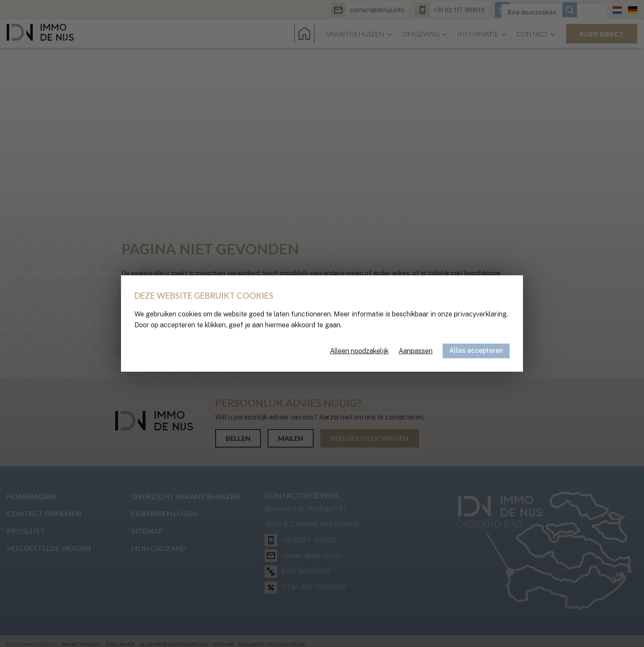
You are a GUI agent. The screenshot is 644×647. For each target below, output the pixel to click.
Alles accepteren (476, 351)
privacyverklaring (480, 314)
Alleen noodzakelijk (359, 351)
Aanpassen (416, 351)
